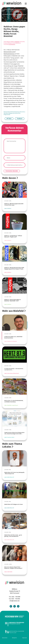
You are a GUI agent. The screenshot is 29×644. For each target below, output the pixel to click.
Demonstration (8, 52)
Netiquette (14, 638)
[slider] (14, 15)
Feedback (20, 119)
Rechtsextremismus (9, 54)
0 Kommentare (12, 44)
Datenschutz (5, 638)
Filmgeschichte (7, 115)
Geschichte (15, 113)
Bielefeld (17, 42)
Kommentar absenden (12, 171)
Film (19, 113)
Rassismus (22, 112)
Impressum (25, 638)
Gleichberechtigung (8, 113)
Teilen (9, 119)
